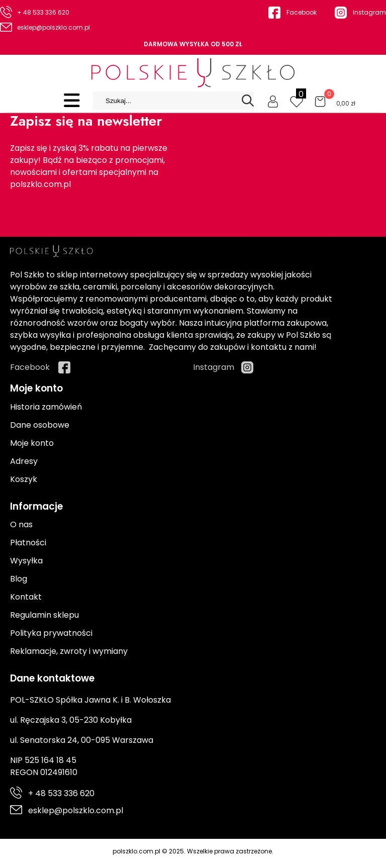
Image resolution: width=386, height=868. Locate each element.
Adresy (24, 461)
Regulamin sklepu (44, 615)
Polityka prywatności (51, 633)
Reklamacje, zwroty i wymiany (69, 651)
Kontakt (26, 597)
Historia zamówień (46, 407)
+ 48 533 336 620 (43, 12)
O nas (21, 524)
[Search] (248, 101)
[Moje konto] (273, 101)
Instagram (369, 12)
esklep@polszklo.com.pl (54, 27)
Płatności (28, 543)
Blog (19, 579)
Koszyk (24, 479)
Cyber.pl (359, 862)
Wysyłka (26, 561)
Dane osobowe (40, 425)
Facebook (302, 12)
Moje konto (32, 443)
